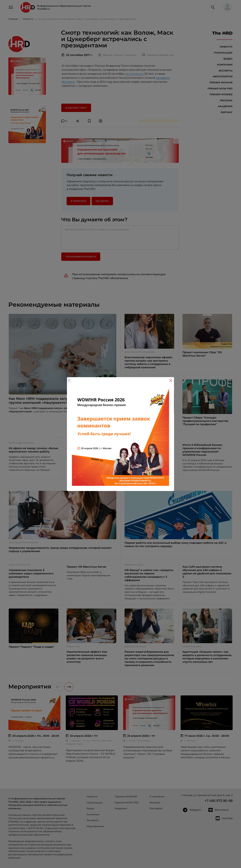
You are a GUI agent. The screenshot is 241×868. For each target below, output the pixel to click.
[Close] (171, 381)
